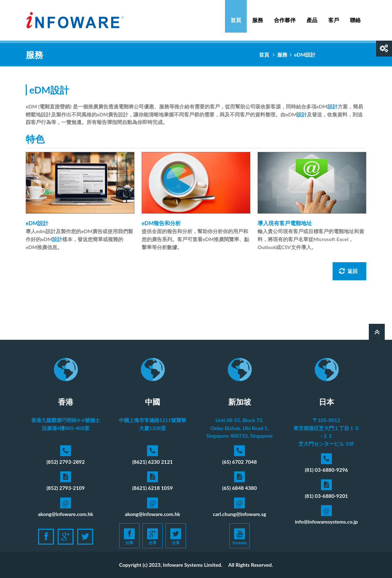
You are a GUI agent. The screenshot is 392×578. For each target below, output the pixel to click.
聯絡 (355, 20)
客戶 (334, 20)
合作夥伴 (285, 20)
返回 (348, 271)
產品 (312, 16)
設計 (333, 106)
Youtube (240, 537)
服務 (258, 16)
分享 (129, 537)
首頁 (236, 20)
